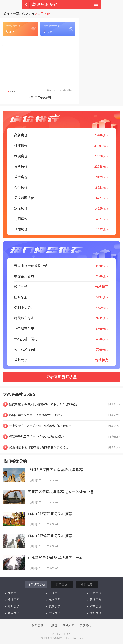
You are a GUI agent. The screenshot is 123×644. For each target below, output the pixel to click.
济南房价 (94, 606)
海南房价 (53, 600)
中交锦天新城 (61, 276)
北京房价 (12, 593)
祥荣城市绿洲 (61, 318)
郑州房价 (12, 606)
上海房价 (53, 593)
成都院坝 (61, 360)
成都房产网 (11, 14)
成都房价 (28, 14)
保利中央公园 (61, 308)
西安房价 (12, 613)
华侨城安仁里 (61, 329)
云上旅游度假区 (61, 349)
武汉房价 (53, 613)
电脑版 (53, 626)
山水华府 (61, 297)
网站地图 (68, 626)
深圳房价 (12, 600)
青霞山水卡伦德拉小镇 (61, 266)
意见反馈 (85, 626)
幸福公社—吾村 (61, 339)
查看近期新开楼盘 (62, 377)
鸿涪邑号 (61, 287)
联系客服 (38, 626)
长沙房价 (53, 606)
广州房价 (94, 593)
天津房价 (94, 600)
